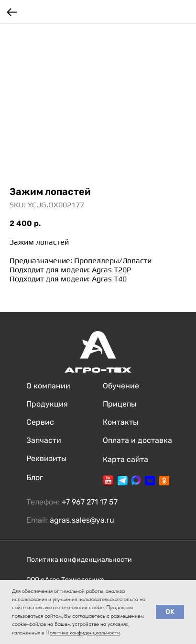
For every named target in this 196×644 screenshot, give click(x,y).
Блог (35, 478)
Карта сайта (125, 459)
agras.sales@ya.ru (82, 520)
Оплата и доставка (137, 440)
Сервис (40, 422)
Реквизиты (46, 458)
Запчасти (44, 440)
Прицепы (120, 404)
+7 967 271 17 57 (90, 502)
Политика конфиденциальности (79, 560)
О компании (48, 386)
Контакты (120, 422)
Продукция (47, 404)
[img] (108, 481)
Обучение (121, 386)
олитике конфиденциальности (85, 633)
